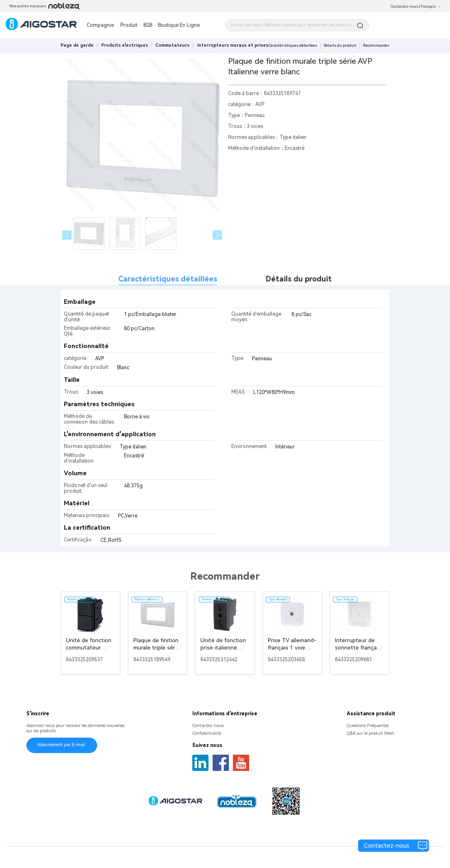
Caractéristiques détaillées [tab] (168, 279)
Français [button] (431, 6)
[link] (125, 45)
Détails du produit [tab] (299, 279)
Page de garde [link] (77, 45)
